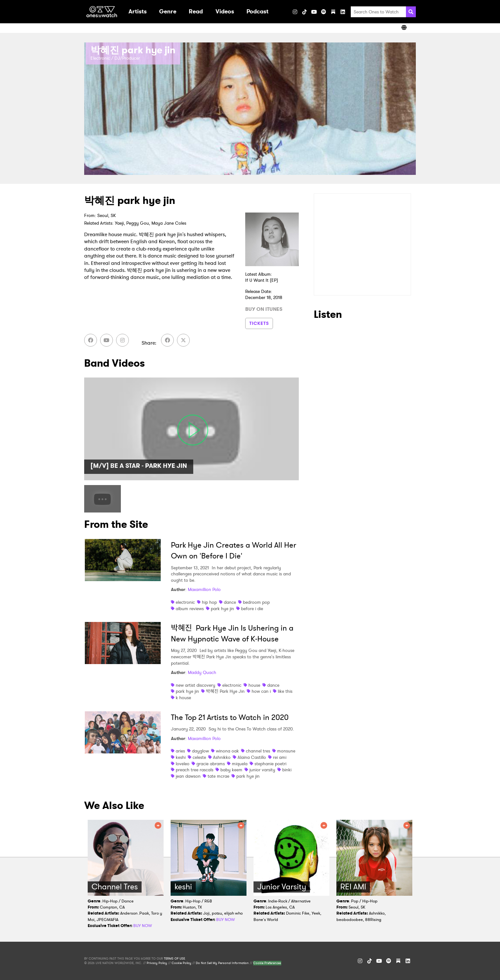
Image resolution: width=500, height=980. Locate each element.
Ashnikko (222, 757)
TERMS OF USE (174, 959)
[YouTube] (314, 12)
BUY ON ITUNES (264, 309)
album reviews (190, 609)
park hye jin (222, 609)
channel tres (258, 751)
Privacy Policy (157, 963)
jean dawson (188, 776)
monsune (286, 751)
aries (180, 751)
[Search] (411, 12)
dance (230, 602)
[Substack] (333, 12)
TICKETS (259, 323)
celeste (199, 757)
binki (287, 770)
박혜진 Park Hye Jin (225, 691)
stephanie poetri (270, 764)
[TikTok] (305, 12)
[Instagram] (295, 12)
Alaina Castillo (252, 757)
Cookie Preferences (267, 963)
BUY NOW (143, 926)
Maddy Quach (202, 672)
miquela (240, 764)
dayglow (200, 751)
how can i (261, 691)
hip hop (209, 602)
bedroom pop (256, 602)
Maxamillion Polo (204, 589)
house (254, 685)
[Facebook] (91, 340)
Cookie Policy (181, 963)
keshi (181, 757)
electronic (185, 602)
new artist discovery (195, 685)
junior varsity (262, 770)
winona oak (227, 751)
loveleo (183, 764)
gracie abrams (211, 764)
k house (183, 698)
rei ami (280, 757)
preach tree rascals (195, 770)
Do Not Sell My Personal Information (222, 963)
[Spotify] (324, 12)
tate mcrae (218, 776)
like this (285, 691)
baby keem (231, 770)
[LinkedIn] (343, 12)
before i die (252, 609)
